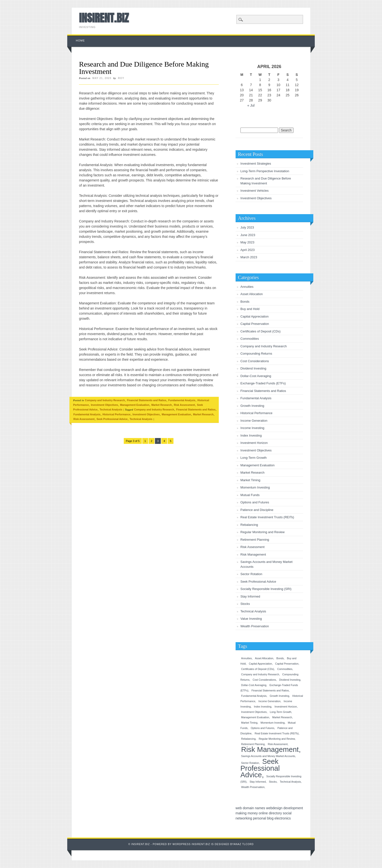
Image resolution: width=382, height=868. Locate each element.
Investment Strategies (256, 164)
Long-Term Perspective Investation (265, 171)
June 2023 (248, 235)
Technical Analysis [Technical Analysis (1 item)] (290, 782)
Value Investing (251, 619)
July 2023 (247, 227)
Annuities (247, 287)
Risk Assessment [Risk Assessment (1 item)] (278, 744)
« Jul (251, 105)
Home (80, 40)
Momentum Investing (255, 487)
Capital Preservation (255, 324)
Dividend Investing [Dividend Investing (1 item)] (290, 680)
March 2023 (249, 257)
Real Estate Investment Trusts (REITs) (267, 517)
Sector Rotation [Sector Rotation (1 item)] (250, 763)
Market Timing (250, 480)
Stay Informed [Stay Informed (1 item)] (258, 782)
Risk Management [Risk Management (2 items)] (270, 749)
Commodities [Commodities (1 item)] (285, 669)
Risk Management (253, 554)
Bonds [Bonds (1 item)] (280, 658)
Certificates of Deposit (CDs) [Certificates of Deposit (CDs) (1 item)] (258, 669)
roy (121, 78)
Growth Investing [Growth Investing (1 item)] (279, 696)
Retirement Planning (255, 540)
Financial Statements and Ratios (147, 400)
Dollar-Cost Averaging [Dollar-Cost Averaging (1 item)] (254, 685)
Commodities (250, 339)
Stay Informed (250, 596)
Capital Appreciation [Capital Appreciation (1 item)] (261, 664)
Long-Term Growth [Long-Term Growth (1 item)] (281, 712)
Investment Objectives (104, 405)
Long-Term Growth (254, 458)
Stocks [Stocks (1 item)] (273, 782)
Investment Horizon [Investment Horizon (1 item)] (286, 707)
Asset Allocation (252, 294)
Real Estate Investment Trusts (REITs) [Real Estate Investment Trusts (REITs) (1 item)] (277, 733)
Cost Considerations (255, 361)
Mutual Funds (250, 495)
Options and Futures (255, 502)
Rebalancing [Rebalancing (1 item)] (248, 739)
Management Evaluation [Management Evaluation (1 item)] (255, 717)
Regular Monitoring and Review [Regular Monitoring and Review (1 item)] (277, 739)
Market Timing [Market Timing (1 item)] (249, 723)
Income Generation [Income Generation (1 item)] (270, 701)
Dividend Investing (253, 368)
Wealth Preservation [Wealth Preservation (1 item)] (253, 787)
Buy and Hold (250, 309)
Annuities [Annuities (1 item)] (247, 658)
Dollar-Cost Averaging (256, 376)
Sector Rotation (251, 574)
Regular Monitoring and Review (263, 532)
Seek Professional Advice (112, 419)
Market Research (162, 405)
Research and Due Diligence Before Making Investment (144, 68)
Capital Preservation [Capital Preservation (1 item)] (287, 664)
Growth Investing (252, 406)
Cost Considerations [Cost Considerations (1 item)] (264, 680)
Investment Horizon (254, 443)
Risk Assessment (185, 405)
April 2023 (248, 250)
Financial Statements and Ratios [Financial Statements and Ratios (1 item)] (270, 690)
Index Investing (251, 435)
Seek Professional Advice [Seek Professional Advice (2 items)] (260, 768)
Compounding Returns (256, 354)
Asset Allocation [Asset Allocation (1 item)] (264, 658)
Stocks (245, 604)
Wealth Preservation (255, 626)
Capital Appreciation (255, 316)
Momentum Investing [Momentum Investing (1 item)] (273, 723)
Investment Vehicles (255, 191)
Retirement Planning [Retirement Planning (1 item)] (253, 744)
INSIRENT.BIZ (104, 18)
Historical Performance (117, 414)
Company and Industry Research (105, 400)
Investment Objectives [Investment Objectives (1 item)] (254, 712)
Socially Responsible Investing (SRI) (266, 589)
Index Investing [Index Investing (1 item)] (263, 707)
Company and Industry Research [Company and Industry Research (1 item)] (260, 674)
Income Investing (252, 428)
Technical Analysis (111, 409)
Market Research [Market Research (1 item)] (282, 717)
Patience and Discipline (257, 510)
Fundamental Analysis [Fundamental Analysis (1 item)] (254, 696)
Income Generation (254, 421)
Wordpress (182, 844)
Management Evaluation (135, 405)
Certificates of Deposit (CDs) (261, 331)
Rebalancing (249, 525)
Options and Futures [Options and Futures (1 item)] (263, 728)
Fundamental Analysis (182, 400)
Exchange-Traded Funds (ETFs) (263, 383)
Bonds (245, 302)
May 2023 (247, 242)
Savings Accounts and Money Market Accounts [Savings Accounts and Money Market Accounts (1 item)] (268, 756)
